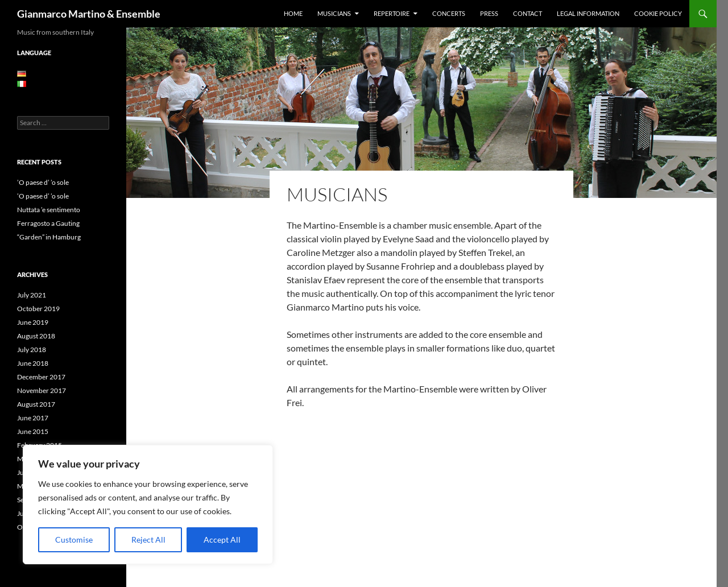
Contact (528, 13)
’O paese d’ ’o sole (43, 182)
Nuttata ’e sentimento (49, 210)
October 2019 (38, 309)
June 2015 (33, 431)
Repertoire (392, 13)
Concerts (449, 13)
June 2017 (33, 418)
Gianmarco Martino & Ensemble (89, 14)
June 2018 (33, 363)
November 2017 (42, 390)
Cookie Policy (658, 13)
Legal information (588, 13)
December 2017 (41, 377)
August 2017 (36, 404)
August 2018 (36, 336)
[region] (148, 505)
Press (489, 13)
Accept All (222, 540)
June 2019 (33, 322)
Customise (74, 540)
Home (293, 13)
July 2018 (32, 350)
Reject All (148, 540)
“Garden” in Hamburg (49, 237)
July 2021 (32, 295)
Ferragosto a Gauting (48, 223)
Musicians (334, 13)
